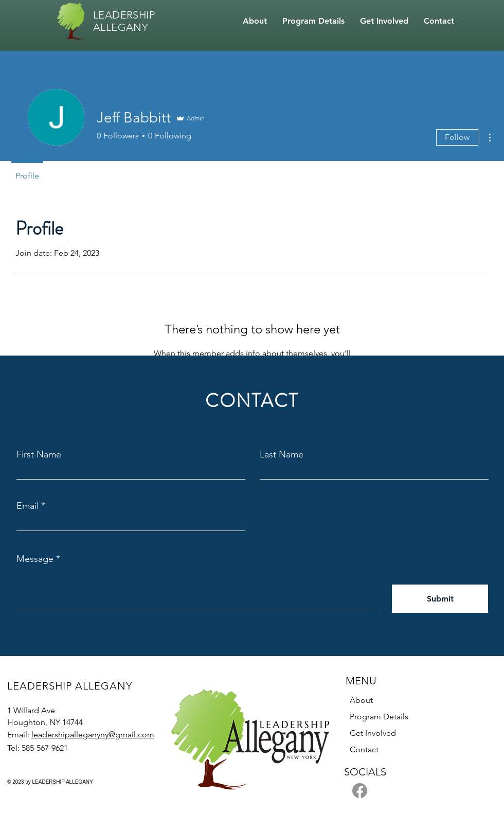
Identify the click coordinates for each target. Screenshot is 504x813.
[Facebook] (360, 791)
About (361, 700)
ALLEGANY (120, 27)
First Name (39, 454)
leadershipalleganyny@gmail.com (93, 735)
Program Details (379, 717)
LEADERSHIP (124, 15)
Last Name (282, 454)
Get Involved (373, 733)
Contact (364, 749)
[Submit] (440, 599)
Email (28, 506)
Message (35, 559)
